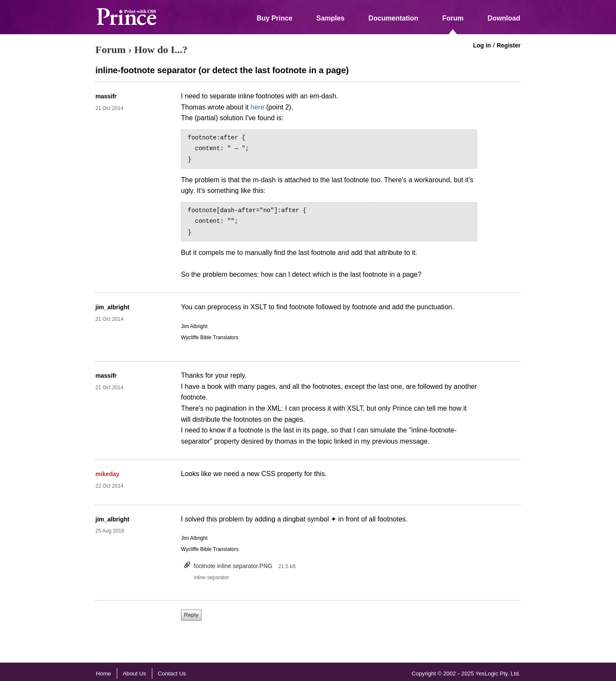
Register (509, 45)
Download (504, 18)
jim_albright (112, 307)
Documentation (393, 18)
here (258, 107)
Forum (453, 18)
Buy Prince (275, 18)
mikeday (107, 474)
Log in (482, 45)
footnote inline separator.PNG (233, 566)
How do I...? (161, 50)
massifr (106, 96)
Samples (331, 18)
